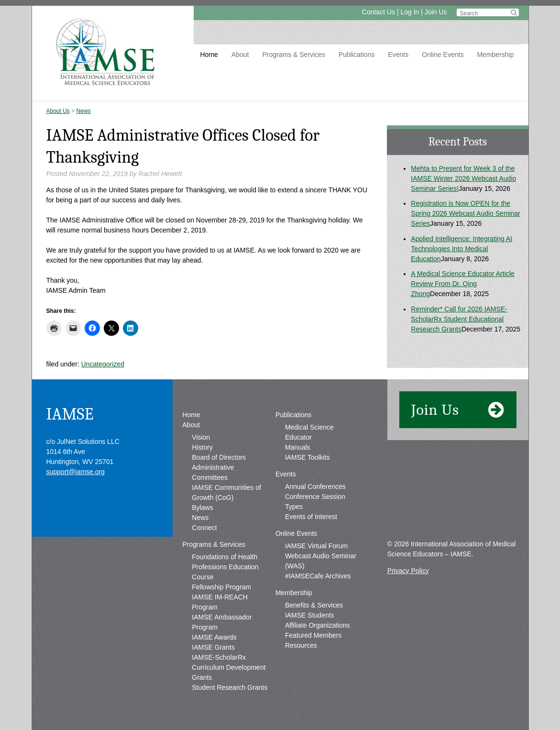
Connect (204, 528)
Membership (495, 55)
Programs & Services (293, 55)
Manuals (298, 447)
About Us (58, 111)
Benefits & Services (314, 605)
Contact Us (379, 12)
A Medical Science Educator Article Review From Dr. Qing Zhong (462, 284)
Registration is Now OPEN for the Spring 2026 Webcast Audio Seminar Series (466, 213)
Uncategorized (103, 364)
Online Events (443, 55)
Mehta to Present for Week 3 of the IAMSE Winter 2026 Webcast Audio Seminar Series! (463, 178)
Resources (301, 645)
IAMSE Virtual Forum (316, 546)
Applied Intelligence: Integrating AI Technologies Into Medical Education (461, 249)
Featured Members (313, 635)
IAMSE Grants (213, 647)
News (84, 111)
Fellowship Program (221, 587)
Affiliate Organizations (318, 625)
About (240, 55)
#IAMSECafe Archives (318, 576)
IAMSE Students (310, 615)
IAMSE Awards (214, 637)
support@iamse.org (76, 472)
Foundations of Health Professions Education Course (225, 567)
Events (398, 55)
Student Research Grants (230, 687)
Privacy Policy (408, 571)
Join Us (436, 12)
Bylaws (202, 508)
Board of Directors (219, 457)
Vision (201, 437)
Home (209, 55)
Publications (357, 55)
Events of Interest (311, 517)
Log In (410, 12)
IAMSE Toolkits (307, 457)
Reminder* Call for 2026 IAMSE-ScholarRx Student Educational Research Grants (459, 319)
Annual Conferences (315, 487)
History (202, 447)
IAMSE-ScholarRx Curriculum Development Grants (229, 667)
